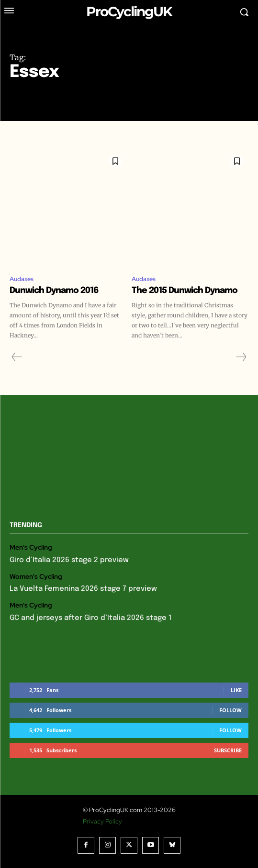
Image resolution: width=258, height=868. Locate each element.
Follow (230, 710)
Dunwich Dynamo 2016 (54, 291)
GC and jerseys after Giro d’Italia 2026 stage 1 (90, 618)
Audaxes (22, 279)
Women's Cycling (36, 577)
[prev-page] (17, 357)
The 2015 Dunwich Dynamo (185, 291)
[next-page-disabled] (241, 357)
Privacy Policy (102, 821)
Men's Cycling (31, 548)
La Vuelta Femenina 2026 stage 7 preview (83, 589)
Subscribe (228, 750)
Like (236, 690)
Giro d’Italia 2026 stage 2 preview (69, 560)
